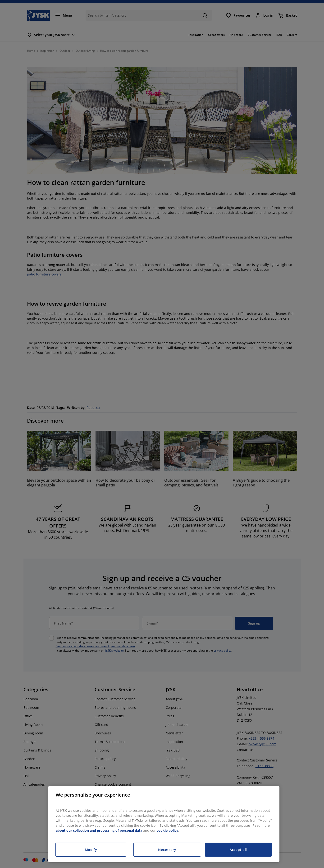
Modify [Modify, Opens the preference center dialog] (91, 850)
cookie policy (167, 830)
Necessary (167, 850)
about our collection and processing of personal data (99, 830)
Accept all (238, 850)
